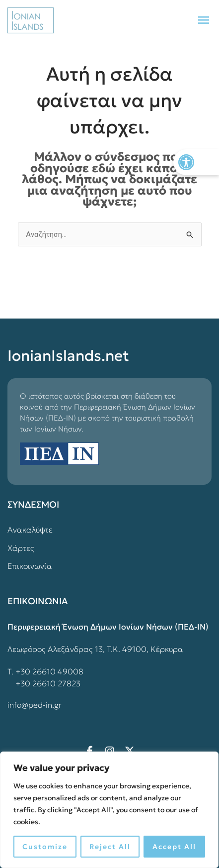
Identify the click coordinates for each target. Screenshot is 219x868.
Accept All (174, 847)
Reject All (110, 847)
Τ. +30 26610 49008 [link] (45, 671)
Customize (45, 847)
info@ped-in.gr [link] (35, 705)
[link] (196, 162)
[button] (203, 20)
